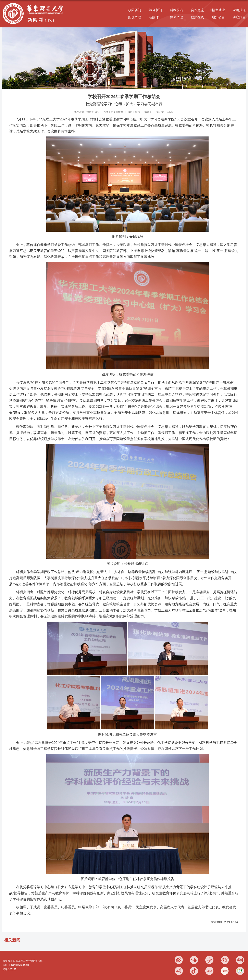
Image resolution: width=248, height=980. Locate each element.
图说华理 (135, 17)
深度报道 (239, 10)
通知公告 (218, 17)
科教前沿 (176, 10)
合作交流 (197, 10)
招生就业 (218, 10)
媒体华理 (176, 17)
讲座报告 (239, 17)
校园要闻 (135, 10)
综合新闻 (156, 10)
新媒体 (154, 17)
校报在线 (197, 17)
